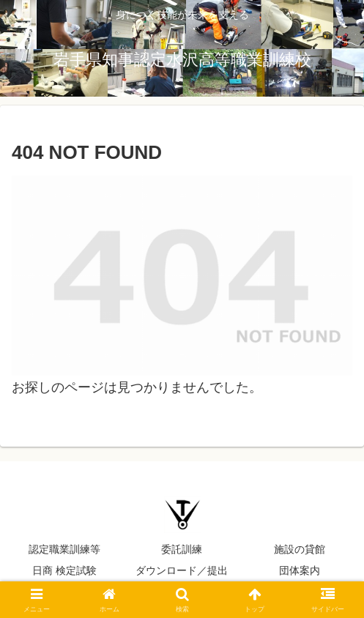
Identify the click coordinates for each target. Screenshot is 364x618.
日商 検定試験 (64, 570)
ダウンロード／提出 (182, 570)
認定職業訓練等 (64, 549)
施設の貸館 (300, 549)
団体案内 (300, 570)
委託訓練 (182, 549)
